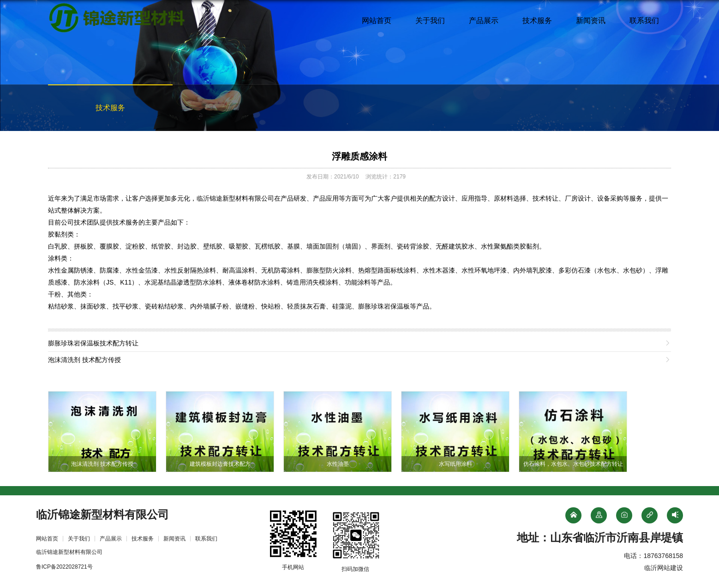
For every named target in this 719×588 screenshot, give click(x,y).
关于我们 (430, 21)
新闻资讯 (591, 21)
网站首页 (377, 21)
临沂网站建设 (664, 568)
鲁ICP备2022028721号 (64, 567)
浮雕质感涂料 (359, 156)
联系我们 (644, 21)
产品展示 (484, 21)
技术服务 (537, 21)
